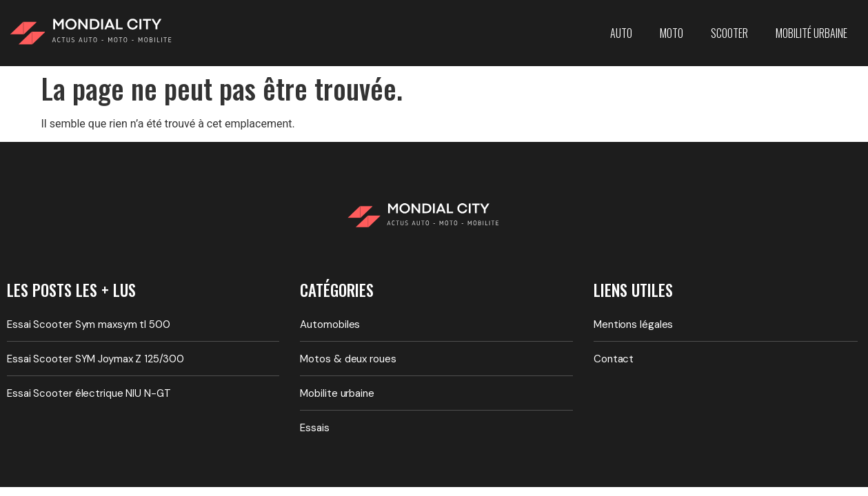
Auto (621, 33)
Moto (672, 33)
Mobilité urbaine (811, 33)
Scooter (729, 33)
